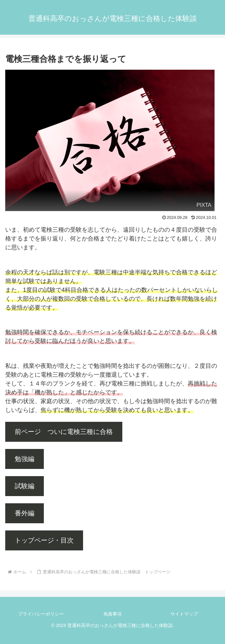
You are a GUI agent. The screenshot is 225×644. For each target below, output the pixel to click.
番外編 (25, 513)
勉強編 (25, 459)
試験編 (25, 486)
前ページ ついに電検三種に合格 (64, 432)
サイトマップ (184, 614)
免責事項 (113, 614)
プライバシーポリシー (41, 614)
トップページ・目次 (44, 540)
